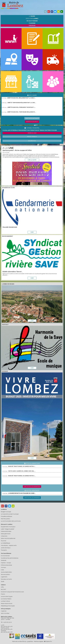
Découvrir (32, 19)
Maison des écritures (7, 603)
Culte (2, 570)
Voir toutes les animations (32, 487)
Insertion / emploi (6, 563)
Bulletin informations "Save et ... (13, 272)
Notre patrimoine (6, 534)
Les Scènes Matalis (6, 599)
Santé (3, 581)
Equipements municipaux (8, 527)
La (32, 16)
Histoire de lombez (6, 531)
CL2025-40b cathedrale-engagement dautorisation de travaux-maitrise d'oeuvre (30, 130)
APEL (2, 587)
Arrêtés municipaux (32, 122)
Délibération (32, 141)
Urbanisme (4, 536)
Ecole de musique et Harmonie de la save (12, 592)
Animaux (3, 567)
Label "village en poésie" (8, 529)
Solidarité (4, 560)
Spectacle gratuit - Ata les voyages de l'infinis (17, 150)
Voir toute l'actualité (32, 118)
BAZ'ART (3, 589)
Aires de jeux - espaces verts (9, 545)
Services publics (5, 574)
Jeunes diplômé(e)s (6, 572)
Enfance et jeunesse (6, 565)
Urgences (4, 611)
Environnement (5, 556)
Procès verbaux (32, 137)
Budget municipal (6, 512)
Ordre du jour (32, 133)
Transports (4, 550)
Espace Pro (48, 641)
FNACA (3, 594)
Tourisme (3, 541)
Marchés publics (6, 519)
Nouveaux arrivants (6, 579)
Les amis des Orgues (7, 596)
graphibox (30, 641)
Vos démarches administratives (10, 558)
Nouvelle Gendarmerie (10, 227)
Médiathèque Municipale (8, 606)
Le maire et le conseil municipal (10, 514)
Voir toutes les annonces (32, 498)
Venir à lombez (5, 613)
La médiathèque (5, 543)
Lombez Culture (5, 601)
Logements (4, 577)
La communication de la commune (11, 521)
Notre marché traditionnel (8, 538)
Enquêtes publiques (6, 516)
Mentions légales (39, 641)
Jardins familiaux (6, 548)
